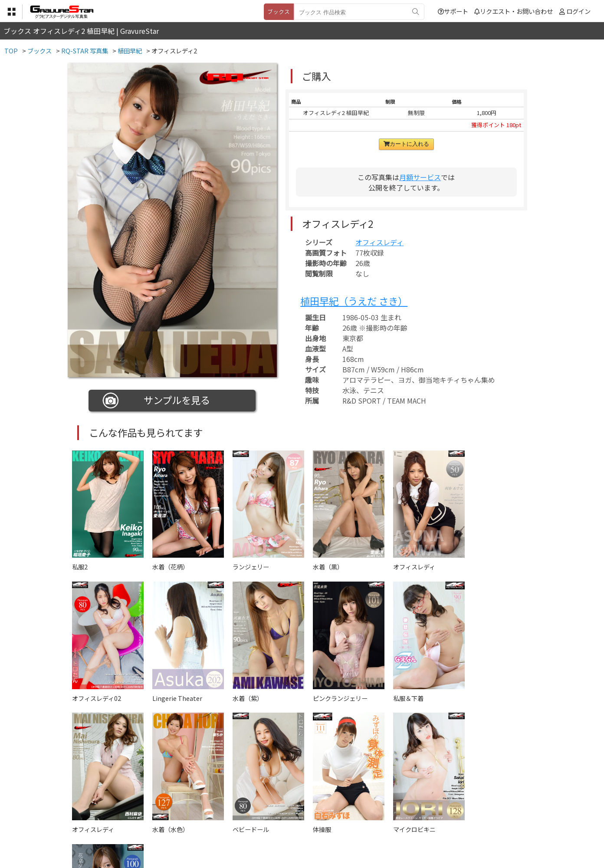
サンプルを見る (156, 401)
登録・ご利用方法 (295, 825)
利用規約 (203, 825)
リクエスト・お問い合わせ (514, 11)
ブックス (279, 12)
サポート (453, 11)
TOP (174, 825)
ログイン (578, 11)
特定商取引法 (243, 825)
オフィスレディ (379, 242)
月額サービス (420, 177)
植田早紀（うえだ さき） (354, 301)
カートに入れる (406, 144)
